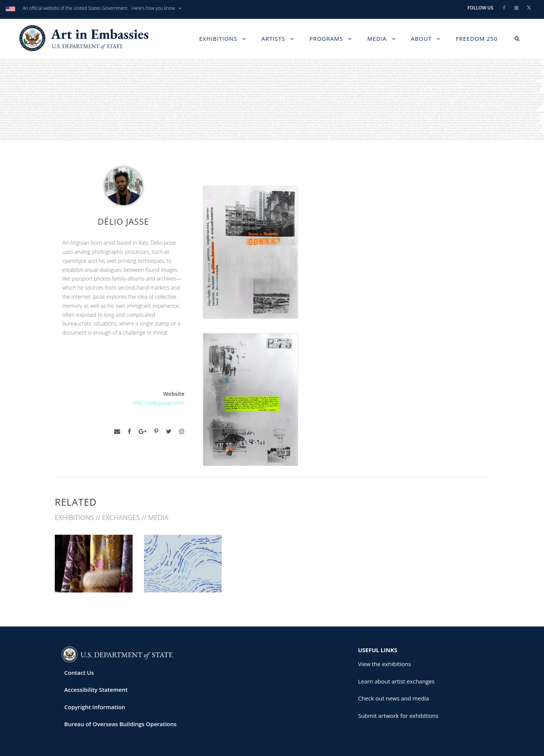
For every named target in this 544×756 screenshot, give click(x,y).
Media (377, 39)
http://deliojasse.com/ (159, 403)
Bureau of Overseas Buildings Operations (120, 695)
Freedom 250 (477, 39)
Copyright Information (95, 678)
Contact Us (79, 643)
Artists (273, 39)
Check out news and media (394, 670)
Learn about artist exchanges (396, 652)
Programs (326, 39)
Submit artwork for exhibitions (398, 687)
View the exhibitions (385, 635)
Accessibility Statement (96, 661)
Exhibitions (218, 39)
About (421, 39)
